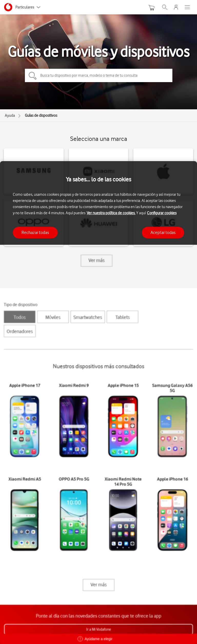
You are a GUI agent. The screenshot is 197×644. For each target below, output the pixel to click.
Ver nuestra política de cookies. (111, 213)
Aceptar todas (163, 232)
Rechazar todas (35, 232)
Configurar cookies (162, 213)
